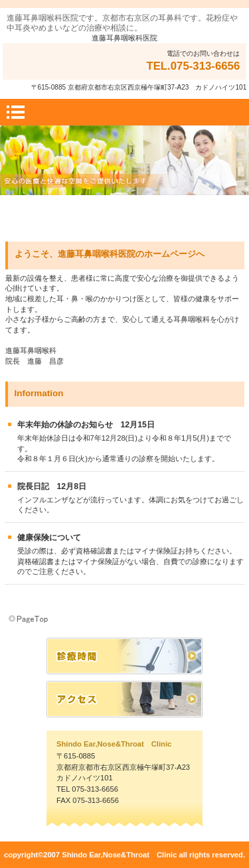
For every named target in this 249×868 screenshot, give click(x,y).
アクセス (124, 699)
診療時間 (124, 656)
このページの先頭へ (29, 619)
